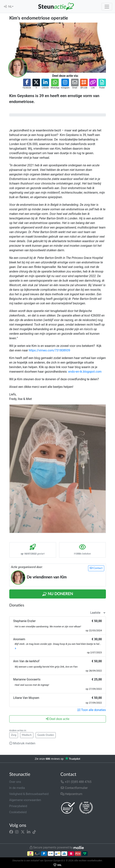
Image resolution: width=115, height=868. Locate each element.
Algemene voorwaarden (25, 800)
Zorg (14, 735)
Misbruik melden (22, 743)
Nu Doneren (58, 594)
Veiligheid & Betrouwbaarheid (29, 794)
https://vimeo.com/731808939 (49, 350)
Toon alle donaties (92, 710)
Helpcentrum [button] (71, 794)
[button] (27, 84)
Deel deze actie (58, 719)
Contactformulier (74, 788)
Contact (96, 568)
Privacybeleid (18, 806)
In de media (17, 788)
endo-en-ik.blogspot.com (85, 372)
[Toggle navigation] (107, 7)
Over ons (15, 782)
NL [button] (10, 7)
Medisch (27, 735)
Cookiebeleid (18, 812)
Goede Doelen (46, 735)
